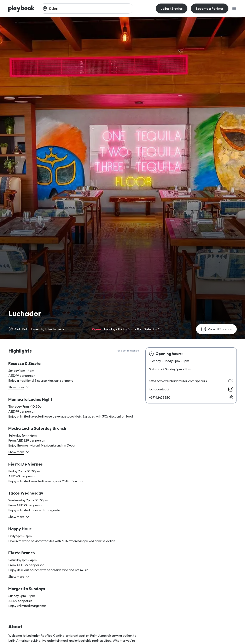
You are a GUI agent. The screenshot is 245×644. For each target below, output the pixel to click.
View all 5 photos (216, 329)
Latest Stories (172, 8)
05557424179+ (160, 397)
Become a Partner (210, 8)
